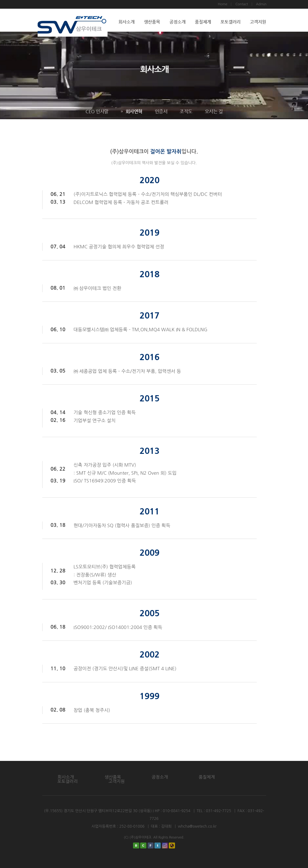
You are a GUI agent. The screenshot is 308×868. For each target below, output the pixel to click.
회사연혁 (131, 111)
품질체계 (203, 22)
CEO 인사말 (97, 111)
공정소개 (177, 22)
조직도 (186, 111)
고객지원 (258, 22)
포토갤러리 (230, 22)
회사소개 (126, 22)
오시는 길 (214, 111)
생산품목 (152, 22)
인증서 (161, 111)
